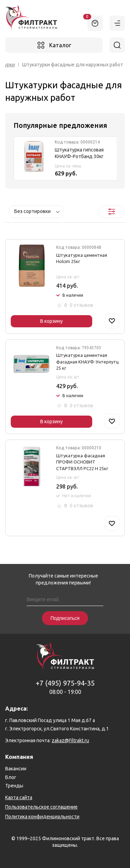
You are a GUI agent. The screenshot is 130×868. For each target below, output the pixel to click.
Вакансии (16, 769)
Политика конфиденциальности (42, 817)
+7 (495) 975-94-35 (65, 683)
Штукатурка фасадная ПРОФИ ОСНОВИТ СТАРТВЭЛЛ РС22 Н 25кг (82, 462)
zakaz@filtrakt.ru (70, 740)
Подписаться (65, 618)
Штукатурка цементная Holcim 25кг (82, 258)
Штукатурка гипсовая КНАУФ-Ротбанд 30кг (79, 153)
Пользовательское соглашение (41, 807)
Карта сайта (19, 797)
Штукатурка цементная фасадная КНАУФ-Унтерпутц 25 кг (88, 361)
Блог (11, 777)
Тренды (14, 786)
